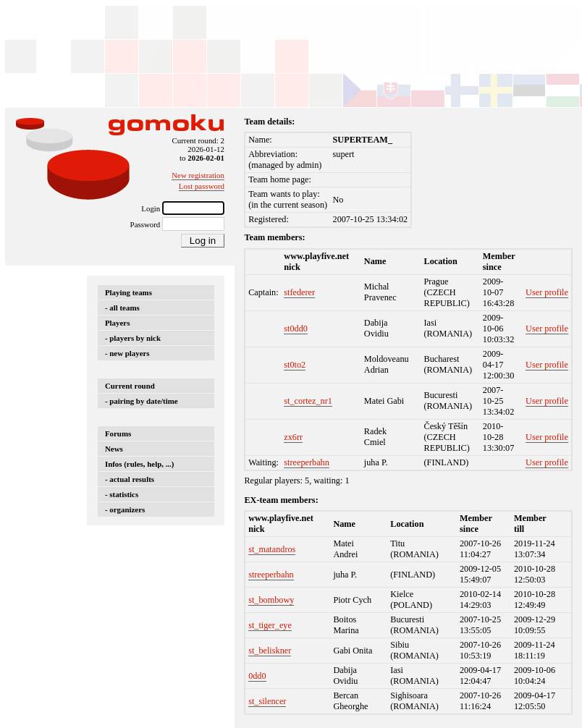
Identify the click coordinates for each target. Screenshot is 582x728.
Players (117, 323)
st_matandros (272, 549)
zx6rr (293, 437)
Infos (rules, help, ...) (139, 464)
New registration (198, 175)
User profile (547, 292)
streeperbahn (307, 462)
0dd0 (257, 676)
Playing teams (128, 292)
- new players (127, 353)
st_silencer (267, 701)
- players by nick (133, 338)
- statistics (122, 494)
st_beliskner (270, 651)
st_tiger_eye (270, 625)
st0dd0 (296, 329)
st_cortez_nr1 (308, 401)
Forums (118, 433)
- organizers (125, 509)
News (114, 449)
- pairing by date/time (142, 401)
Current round (130, 386)
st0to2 (295, 365)
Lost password (202, 186)
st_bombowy (271, 600)
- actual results (130, 479)
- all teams (122, 308)
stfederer (299, 292)
